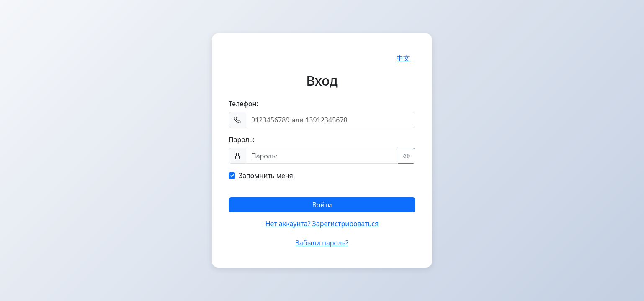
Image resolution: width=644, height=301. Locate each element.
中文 (403, 58)
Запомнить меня (266, 176)
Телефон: (243, 104)
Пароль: (242, 140)
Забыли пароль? (322, 243)
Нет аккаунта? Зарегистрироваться (322, 224)
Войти (322, 205)
